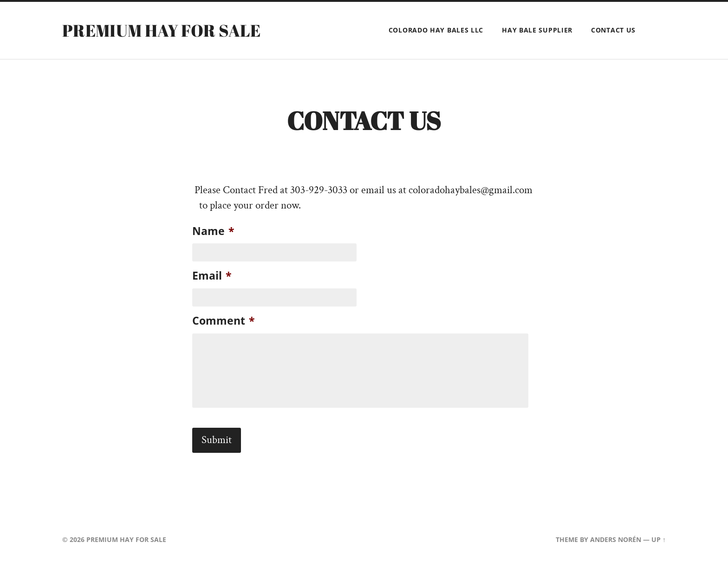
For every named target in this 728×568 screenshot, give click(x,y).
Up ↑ (659, 539)
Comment (224, 321)
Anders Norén (616, 539)
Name (213, 231)
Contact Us (613, 30)
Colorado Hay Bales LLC (436, 30)
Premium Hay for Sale (161, 30)
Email (212, 276)
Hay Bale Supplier (537, 30)
